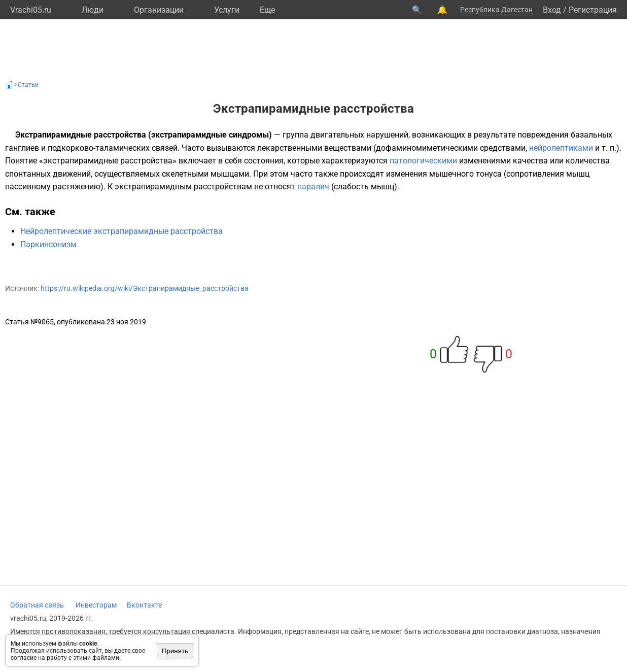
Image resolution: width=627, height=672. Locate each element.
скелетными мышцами (205, 174)
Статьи (28, 85)
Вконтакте (144, 605)
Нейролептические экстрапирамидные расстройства (121, 231)
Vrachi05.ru (31, 10)
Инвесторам (96, 605)
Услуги (227, 10)
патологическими (423, 161)
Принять (175, 651)
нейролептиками (561, 148)
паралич (313, 187)
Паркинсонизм (48, 244)
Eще (267, 10)
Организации (159, 10)
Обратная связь (37, 605)
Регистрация (593, 10)
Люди (93, 10)
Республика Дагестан (496, 10)
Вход (552, 10)
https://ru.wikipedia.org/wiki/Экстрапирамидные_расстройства (145, 288)
